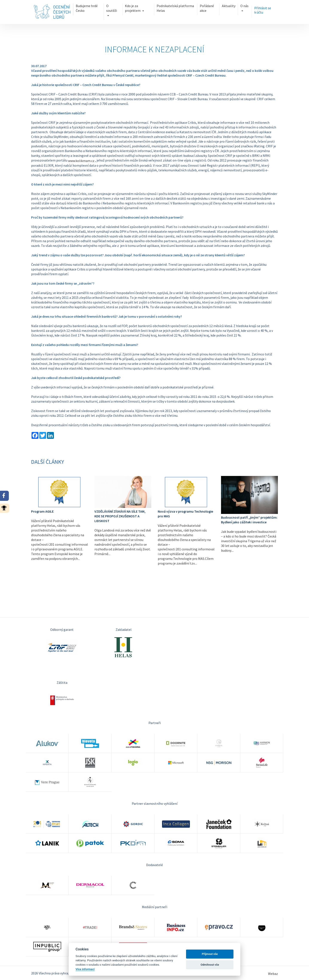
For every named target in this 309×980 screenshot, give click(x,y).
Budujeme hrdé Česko (87, 8)
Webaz (273, 974)
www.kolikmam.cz (81, 161)
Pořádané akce (207, 8)
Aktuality (229, 6)
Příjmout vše (210, 954)
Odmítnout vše (210, 965)
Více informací (85, 969)
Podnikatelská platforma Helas (175, 8)
